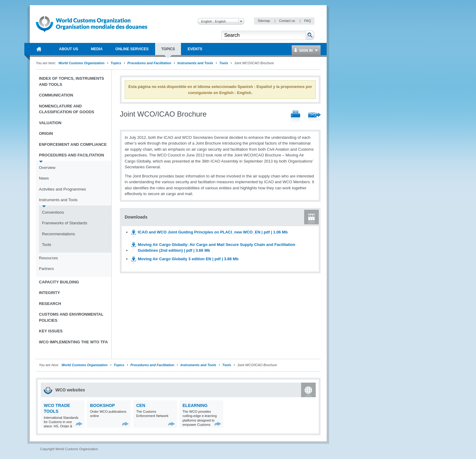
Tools (224, 63)
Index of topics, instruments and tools (71, 81)
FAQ (307, 21)
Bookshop (102, 405)
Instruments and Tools (195, 63)
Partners (46, 269)
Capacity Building (59, 282)
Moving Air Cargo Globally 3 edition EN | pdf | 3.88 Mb (188, 259)
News (44, 178)
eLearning (195, 405)
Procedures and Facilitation (149, 63)
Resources (48, 258)
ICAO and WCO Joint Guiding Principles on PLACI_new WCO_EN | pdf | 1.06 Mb (213, 232)
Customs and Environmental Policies (71, 317)
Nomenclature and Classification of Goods (67, 109)
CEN (141, 405)
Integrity (49, 293)
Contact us (287, 21)
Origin (46, 133)
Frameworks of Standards (65, 223)
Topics (116, 63)
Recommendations (58, 234)
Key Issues (51, 331)
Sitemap (264, 21)
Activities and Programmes (63, 189)
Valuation (50, 123)
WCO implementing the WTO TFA (73, 342)
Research (50, 304)
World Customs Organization (82, 63)
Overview (47, 168)
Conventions (53, 212)
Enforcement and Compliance (73, 144)
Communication (56, 95)
